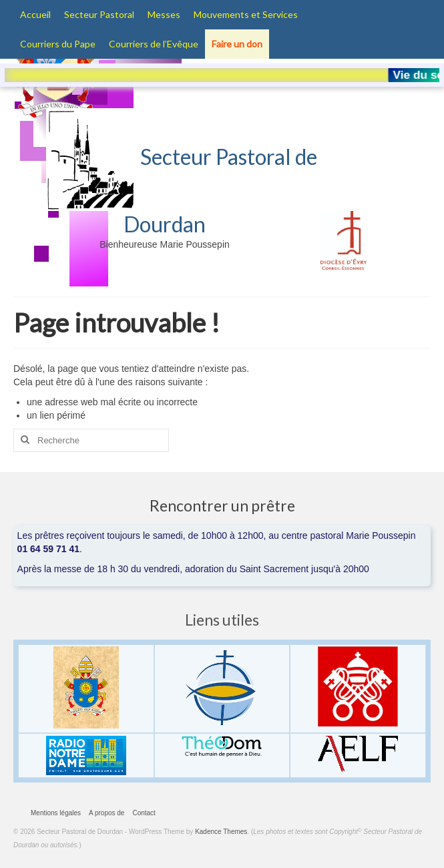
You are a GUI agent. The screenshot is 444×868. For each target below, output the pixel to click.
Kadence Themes (221, 832)
